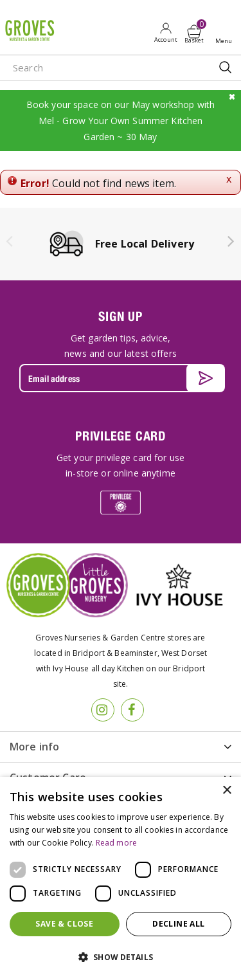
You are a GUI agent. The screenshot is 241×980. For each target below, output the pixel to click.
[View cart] (194, 32)
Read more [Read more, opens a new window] (116, 843)
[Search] (96, 68)
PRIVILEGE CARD (121, 436)
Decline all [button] (178, 924)
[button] (121, 957)
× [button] (227, 791)
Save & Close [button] (64, 924)
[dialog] (121, 878)
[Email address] (121, 378)
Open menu (226, 33)
